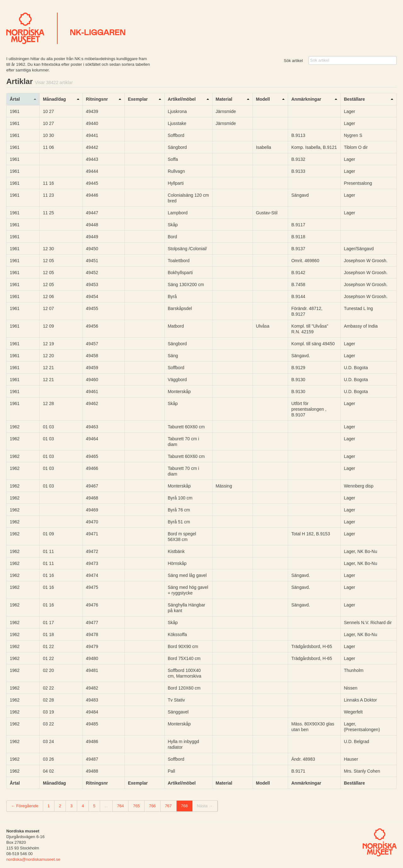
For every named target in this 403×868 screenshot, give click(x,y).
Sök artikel (293, 61)
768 (184, 806)
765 (136, 806)
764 (121, 806)
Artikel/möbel (182, 99)
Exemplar (138, 99)
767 (168, 806)
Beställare (354, 99)
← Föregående (25, 806)
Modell (263, 99)
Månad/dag (54, 99)
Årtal (15, 99)
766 (152, 806)
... (106, 806)
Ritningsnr (97, 99)
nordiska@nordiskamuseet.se (33, 859)
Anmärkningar (306, 99)
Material (224, 99)
